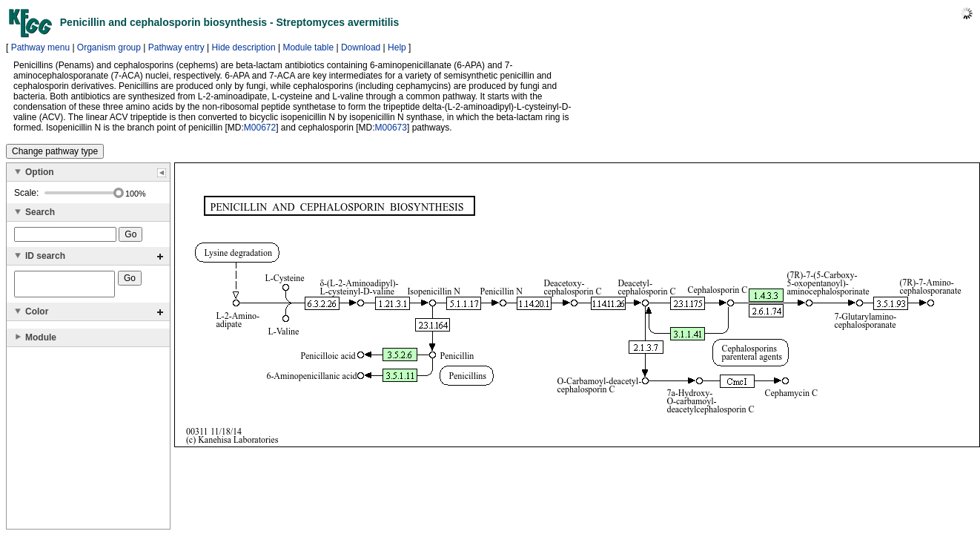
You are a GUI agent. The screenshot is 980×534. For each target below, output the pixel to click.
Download (361, 47)
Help (397, 47)
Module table (308, 47)
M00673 (391, 128)
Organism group (109, 47)
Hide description (244, 47)
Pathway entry (176, 47)
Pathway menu (40, 47)
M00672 (260, 128)
